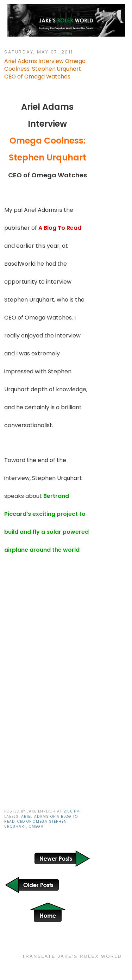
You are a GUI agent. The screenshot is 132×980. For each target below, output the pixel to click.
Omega (36, 826)
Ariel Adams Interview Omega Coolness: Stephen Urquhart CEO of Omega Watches (45, 69)
